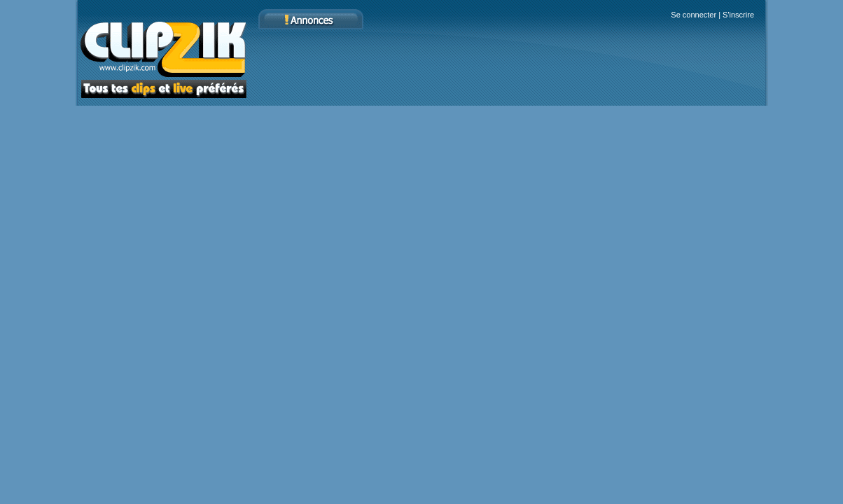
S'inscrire (738, 15)
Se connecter (694, 15)
